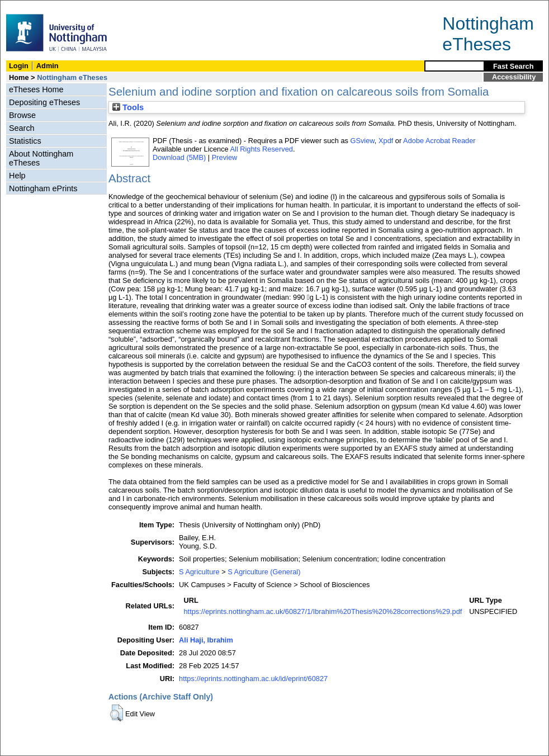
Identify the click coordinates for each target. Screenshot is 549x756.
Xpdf (386, 141)
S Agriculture (199, 572)
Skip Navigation (25, 6)
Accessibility (514, 77)
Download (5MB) (179, 157)
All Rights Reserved (262, 149)
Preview (225, 157)
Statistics (25, 141)
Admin (48, 66)
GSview (362, 141)
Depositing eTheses (44, 102)
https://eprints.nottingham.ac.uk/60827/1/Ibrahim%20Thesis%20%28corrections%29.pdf (323, 611)
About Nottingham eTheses (41, 158)
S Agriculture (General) (264, 572)
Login (19, 66)
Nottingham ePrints (43, 188)
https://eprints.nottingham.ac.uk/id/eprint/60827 (253, 679)
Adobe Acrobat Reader (439, 141)
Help (17, 176)
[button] (117, 713)
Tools (128, 107)
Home (19, 77)
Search (22, 128)
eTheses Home (36, 89)
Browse (22, 115)
